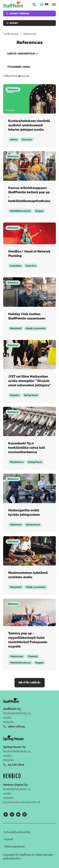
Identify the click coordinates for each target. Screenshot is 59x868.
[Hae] (34, 4)
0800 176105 (16, 726)
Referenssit (30, 34)
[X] (12, 814)
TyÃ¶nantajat (11, 34)
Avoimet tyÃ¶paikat (18, 14)
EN (47, 4)
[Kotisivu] (14, 4)
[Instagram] (25, 814)
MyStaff (12, 23)
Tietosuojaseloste (14, 847)
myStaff (8, 839)
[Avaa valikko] (54, 4)
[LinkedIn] (18, 814)
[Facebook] (6, 814)
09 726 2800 (16, 765)
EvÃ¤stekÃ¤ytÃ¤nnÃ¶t (17, 832)
